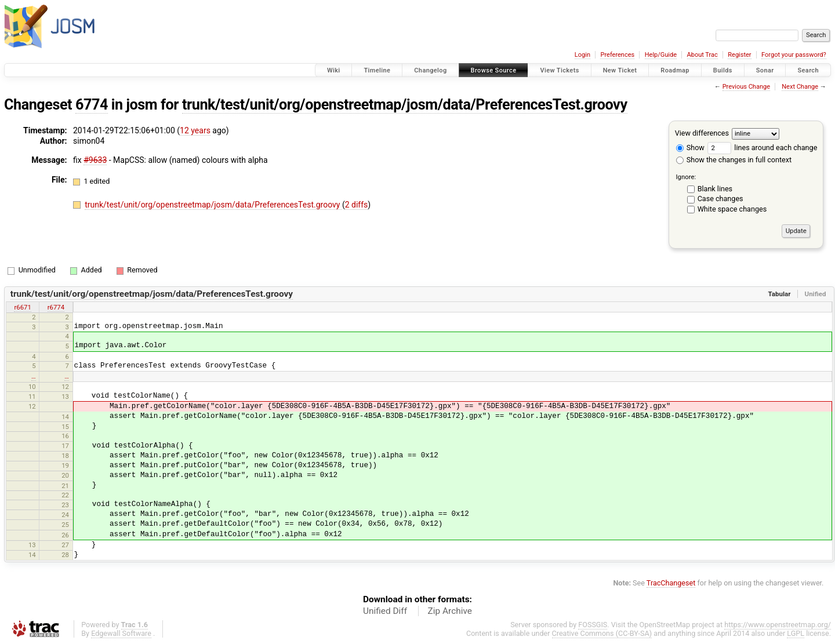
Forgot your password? (794, 55)
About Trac (703, 55)
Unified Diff (385, 611)
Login (582, 55)
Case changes (720, 199)
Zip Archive (450, 611)
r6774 (56, 307)
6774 (92, 105)
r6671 (22, 307)
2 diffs (357, 205)
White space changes (732, 209)
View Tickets (559, 70)
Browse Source (494, 70)
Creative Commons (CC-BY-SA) (602, 633)
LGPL (796, 633)
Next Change (800, 87)
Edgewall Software (121, 633)
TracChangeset (671, 583)
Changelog (430, 70)
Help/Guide (661, 55)
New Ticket (620, 70)
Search (808, 70)
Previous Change (746, 87)
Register (739, 55)
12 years (195, 130)
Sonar (765, 70)
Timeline (377, 70)
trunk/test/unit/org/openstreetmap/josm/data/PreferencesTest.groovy (405, 105)
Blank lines (715, 189)
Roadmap (675, 70)
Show (690, 148)
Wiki (334, 70)
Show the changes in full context (734, 160)
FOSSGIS (593, 625)
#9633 (95, 160)
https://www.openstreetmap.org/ (778, 625)
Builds (723, 70)
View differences (702, 133)
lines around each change (762, 148)
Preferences (617, 55)
